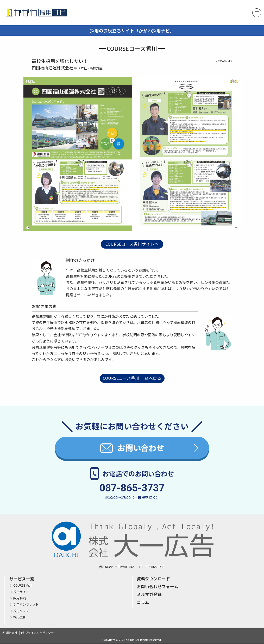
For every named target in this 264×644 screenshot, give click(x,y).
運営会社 (12, 633)
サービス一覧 (22, 579)
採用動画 (20, 598)
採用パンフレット (26, 605)
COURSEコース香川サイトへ (132, 244)
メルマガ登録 (149, 595)
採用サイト (21, 592)
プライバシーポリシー (40, 633)
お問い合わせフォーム (158, 587)
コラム (143, 602)
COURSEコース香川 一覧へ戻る (132, 378)
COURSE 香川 (23, 586)
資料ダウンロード (153, 579)
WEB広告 (20, 618)
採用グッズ (21, 611)
